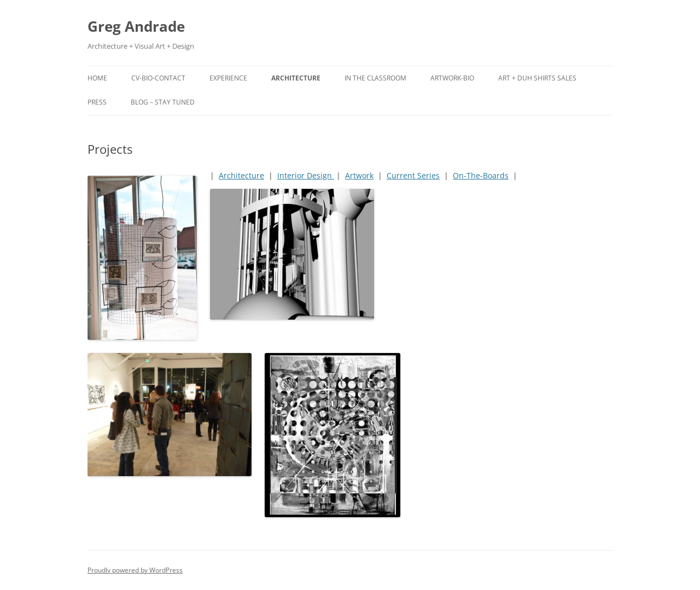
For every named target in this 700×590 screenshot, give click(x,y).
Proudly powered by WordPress (135, 570)
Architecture (296, 78)
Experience (228, 78)
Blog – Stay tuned (163, 102)
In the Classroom (375, 78)
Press (97, 102)
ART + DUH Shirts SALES (537, 78)
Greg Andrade (136, 26)
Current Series (413, 175)
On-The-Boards (481, 175)
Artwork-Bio (452, 78)
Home (97, 78)
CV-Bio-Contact (158, 78)
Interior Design (306, 175)
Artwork (359, 175)
